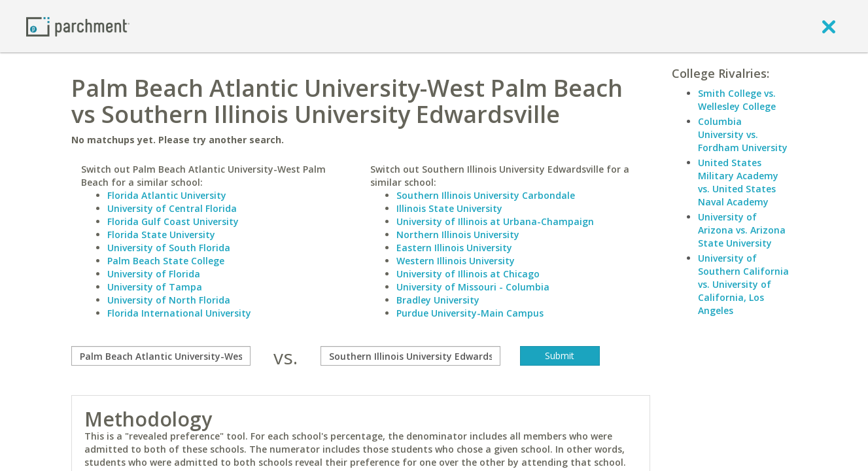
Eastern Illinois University (454, 248)
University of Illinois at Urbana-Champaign (495, 221)
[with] (410, 356)
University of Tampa (155, 287)
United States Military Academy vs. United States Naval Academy (738, 182)
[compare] (161, 356)
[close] (829, 26)
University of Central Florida (172, 208)
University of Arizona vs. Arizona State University (742, 230)
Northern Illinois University (458, 235)
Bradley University (438, 300)
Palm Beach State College (166, 261)
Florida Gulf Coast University (173, 221)
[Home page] (78, 26)
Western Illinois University (456, 261)
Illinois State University (449, 208)
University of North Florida (169, 300)
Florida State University (161, 235)
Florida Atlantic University (167, 195)
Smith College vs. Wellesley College (737, 100)
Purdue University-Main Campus (470, 313)
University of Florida (154, 274)
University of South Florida (169, 248)
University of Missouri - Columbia (473, 287)
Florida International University (179, 313)
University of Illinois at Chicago (468, 274)
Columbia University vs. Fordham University (743, 134)
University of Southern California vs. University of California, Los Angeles (743, 284)
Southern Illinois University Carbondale (486, 195)
